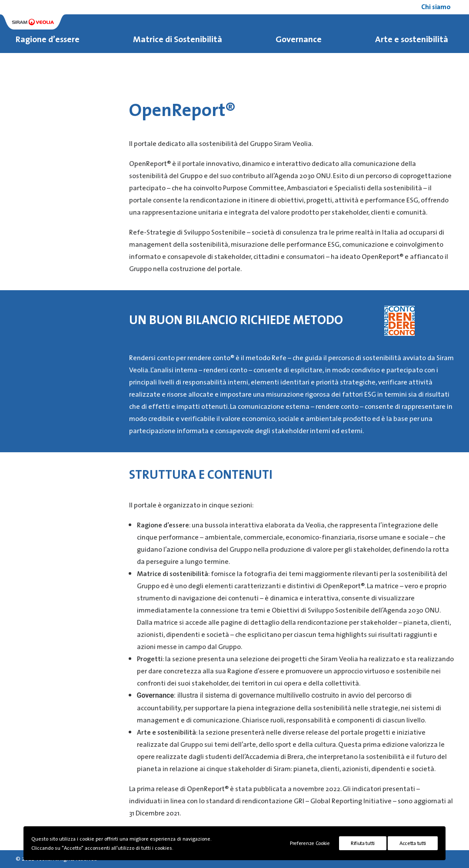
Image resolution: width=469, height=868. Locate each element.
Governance (299, 40)
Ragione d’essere (48, 40)
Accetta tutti (413, 843)
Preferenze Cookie (310, 843)
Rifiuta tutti (363, 843)
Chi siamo (436, 7)
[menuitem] (437, 7)
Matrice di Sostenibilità (178, 40)
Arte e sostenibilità (412, 40)
